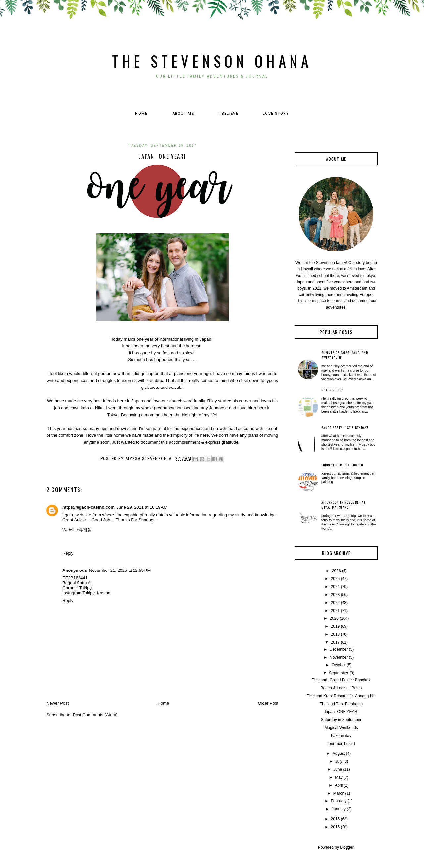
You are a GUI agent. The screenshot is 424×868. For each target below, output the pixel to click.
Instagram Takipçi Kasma (86, 593)
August (339, 754)
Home (141, 113)
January (339, 809)
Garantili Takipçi (78, 588)
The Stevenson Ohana (212, 61)
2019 (335, 626)
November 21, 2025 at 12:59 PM (120, 570)
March (339, 793)
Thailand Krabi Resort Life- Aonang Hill (341, 696)
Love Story (276, 113)
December (339, 649)
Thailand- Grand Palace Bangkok (341, 680)
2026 (336, 571)
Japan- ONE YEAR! (341, 712)
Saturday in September (341, 720)
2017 (335, 642)
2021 (335, 611)
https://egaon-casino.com (88, 507)
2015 (335, 827)
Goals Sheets (332, 390)
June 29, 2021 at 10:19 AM (142, 507)
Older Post (268, 703)
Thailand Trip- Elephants (341, 704)
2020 (334, 618)
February (339, 801)
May (339, 777)
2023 (335, 595)
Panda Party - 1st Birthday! (345, 427)
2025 (335, 579)
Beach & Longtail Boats (341, 688)
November (339, 657)
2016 (335, 819)
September (339, 673)
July (339, 761)
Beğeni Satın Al (77, 583)
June (338, 769)
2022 (335, 603)
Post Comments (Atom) (95, 715)
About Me (183, 113)
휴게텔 (85, 530)
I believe (228, 113)
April (339, 785)
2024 (335, 587)
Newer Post (57, 703)
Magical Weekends (341, 728)
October (339, 665)
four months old (341, 744)
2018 (335, 634)
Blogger (347, 847)
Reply (68, 553)
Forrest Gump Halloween (342, 465)
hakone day (341, 736)
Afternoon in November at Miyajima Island (343, 505)
